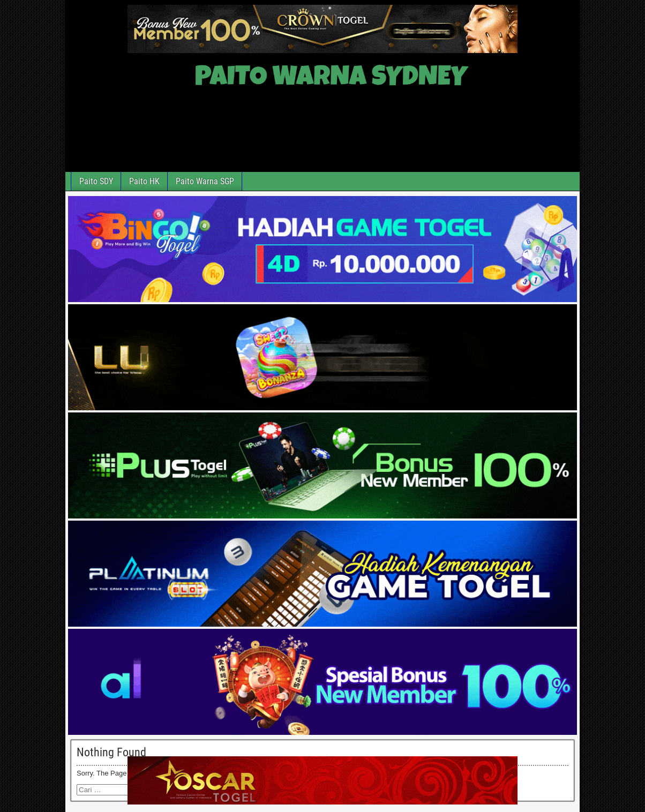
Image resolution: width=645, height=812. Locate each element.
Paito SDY (96, 181)
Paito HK (144, 181)
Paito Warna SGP (205, 181)
